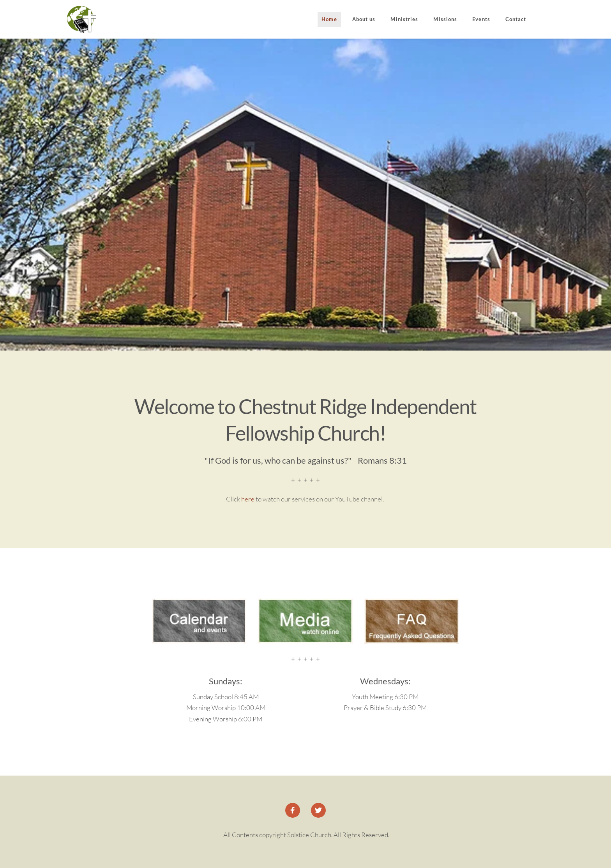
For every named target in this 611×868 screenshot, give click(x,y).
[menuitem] (329, 19)
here (248, 499)
